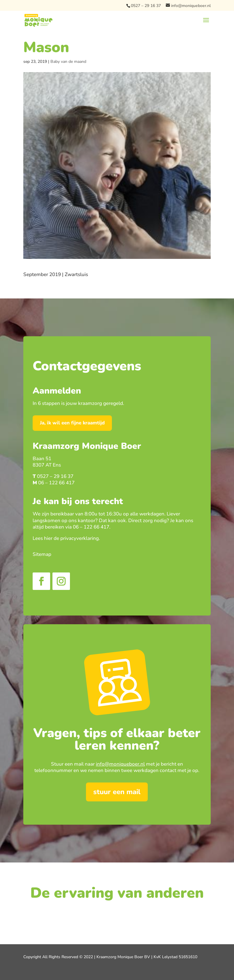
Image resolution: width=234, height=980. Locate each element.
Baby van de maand (68, 62)
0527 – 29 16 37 (146, 6)
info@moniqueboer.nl (120, 764)
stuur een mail (117, 792)
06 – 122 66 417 (56, 483)
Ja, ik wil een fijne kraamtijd (72, 423)
